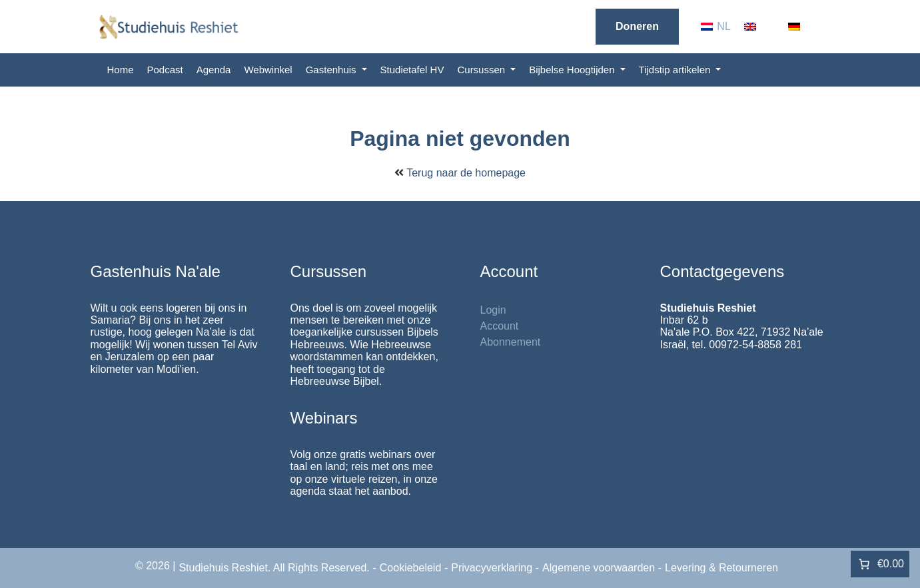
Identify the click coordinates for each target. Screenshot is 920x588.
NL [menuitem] (723, 26)
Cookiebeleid (411, 568)
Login (493, 310)
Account (500, 326)
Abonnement (511, 342)
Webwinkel (268, 70)
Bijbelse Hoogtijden (573, 70)
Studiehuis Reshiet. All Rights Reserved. (274, 568)
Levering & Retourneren (721, 568)
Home (121, 70)
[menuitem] (716, 27)
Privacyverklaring (492, 568)
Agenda (214, 70)
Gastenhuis (332, 70)
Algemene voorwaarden (599, 568)
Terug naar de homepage (466, 173)
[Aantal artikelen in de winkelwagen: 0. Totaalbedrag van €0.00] (880, 564)
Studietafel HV (412, 70)
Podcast (165, 70)
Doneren (637, 26)
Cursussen (482, 70)
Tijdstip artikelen (676, 70)
